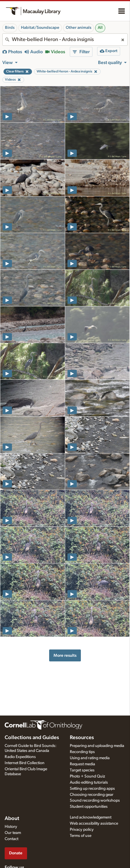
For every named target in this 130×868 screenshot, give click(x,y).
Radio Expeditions (20, 757)
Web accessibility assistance (94, 823)
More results (65, 655)
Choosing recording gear (92, 795)
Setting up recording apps (92, 789)
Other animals (79, 28)
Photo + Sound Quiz (87, 776)
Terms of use (81, 836)
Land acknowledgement (91, 817)
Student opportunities (89, 807)
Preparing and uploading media (97, 746)
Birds (10, 28)
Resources (82, 738)
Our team (13, 833)
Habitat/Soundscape (40, 28)
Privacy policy (82, 830)
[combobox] (65, 40)
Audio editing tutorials (89, 782)
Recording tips (82, 752)
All (100, 28)
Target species (82, 770)
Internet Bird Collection (25, 763)
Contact (11, 839)
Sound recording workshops (95, 800)
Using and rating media (90, 758)
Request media (82, 764)
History (11, 827)
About (12, 819)
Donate (16, 853)
